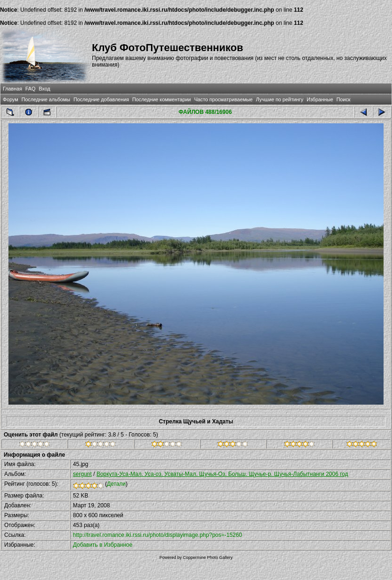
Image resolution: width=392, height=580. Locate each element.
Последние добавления (101, 99)
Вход (45, 89)
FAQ (30, 89)
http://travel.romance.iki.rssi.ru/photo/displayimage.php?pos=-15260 (158, 535)
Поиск (343, 99)
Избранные (320, 99)
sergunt (83, 474)
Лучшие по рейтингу (280, 99)
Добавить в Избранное (103, 545)
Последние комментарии (162, 99)
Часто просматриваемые (223, 99)
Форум (11, 99)
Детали (116, 484)
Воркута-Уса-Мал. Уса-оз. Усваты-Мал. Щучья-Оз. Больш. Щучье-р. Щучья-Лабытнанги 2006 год (222, 474)
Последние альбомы (46, 99)
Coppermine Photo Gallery (208, 557)
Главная (12, 89)
